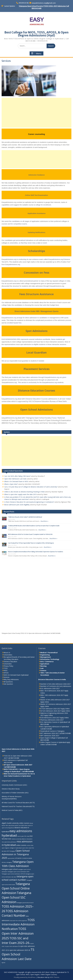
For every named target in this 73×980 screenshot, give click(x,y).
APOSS (6, 673)
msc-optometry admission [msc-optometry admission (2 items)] (9, 842)
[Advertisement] (36, 113)
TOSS (6, 668)
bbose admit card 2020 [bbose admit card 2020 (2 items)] (18, 825)
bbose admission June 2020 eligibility (17, 505)
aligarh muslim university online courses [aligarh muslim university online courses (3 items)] (15, 823)
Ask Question (8, 684)
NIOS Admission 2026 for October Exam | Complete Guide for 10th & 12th (30, 534)
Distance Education (10, 662)
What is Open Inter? (11, 484)
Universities (8, 664)
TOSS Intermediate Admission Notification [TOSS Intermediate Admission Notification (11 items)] (18, 924)
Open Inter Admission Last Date (15, 479)
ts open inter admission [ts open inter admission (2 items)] (11, 946)
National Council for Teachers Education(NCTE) (18, 806)
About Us (7, 653)
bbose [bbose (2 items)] (31, 823)
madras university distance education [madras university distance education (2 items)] (22, 839)
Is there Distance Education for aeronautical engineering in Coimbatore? (29, 502)
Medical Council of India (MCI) (12, 810)
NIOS (6, 670)
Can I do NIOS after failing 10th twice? (17, 476)
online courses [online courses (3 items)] (21, 845)
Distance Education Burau (11, 789)
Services (7, 677)
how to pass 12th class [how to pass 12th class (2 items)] (23, 836)
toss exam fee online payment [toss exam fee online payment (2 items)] (18, 921)
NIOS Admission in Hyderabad (14, 760)
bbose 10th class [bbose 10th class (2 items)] (6, 825)
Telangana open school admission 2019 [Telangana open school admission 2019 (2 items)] (18, 872)
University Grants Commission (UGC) (14, 785)
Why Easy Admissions (11, 679)
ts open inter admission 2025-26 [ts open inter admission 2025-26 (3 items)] (19, 950)
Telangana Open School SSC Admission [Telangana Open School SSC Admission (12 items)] (16, 897)
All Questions (8, 682)
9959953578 (23, 3)
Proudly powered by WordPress (25, 977)
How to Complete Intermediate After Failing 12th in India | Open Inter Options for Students (36, 552)
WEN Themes (55, 977)
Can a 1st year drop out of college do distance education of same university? (31, 487)
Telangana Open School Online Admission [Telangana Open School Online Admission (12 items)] (16, 888)
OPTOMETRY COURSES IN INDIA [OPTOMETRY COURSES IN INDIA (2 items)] (23, 858)
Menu (36, 53)
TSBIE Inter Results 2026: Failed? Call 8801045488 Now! (25, 517)
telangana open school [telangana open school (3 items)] (10, 869)
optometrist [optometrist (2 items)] (11, 858)
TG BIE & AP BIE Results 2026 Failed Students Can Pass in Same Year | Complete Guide (34, 526)
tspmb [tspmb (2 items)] (3, 963)
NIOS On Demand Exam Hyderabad (16, 675)
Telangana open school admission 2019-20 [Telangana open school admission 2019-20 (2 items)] (13, 874)
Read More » (45, 521)
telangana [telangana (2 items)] (9, 862)
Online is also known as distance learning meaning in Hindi (24, 492)
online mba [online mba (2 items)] (30, 845)
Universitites (8, 655)
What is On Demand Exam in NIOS (16, 481)
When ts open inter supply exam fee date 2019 (20, 494)
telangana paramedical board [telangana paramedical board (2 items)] (25, 903)
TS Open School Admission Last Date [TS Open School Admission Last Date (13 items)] (18, 954)
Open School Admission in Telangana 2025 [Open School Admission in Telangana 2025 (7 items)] (16, 854)
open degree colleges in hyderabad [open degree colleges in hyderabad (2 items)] (12, 848)
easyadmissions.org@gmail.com (44, 3)
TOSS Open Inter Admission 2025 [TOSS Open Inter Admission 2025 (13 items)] (18, 933)
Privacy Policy (8, 666)
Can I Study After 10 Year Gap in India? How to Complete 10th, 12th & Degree (31, 543)
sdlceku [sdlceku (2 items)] (4, 862)
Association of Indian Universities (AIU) (15, 793)
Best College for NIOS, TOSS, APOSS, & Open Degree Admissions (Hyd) (36, 34)
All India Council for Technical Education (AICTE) (18, 803)
